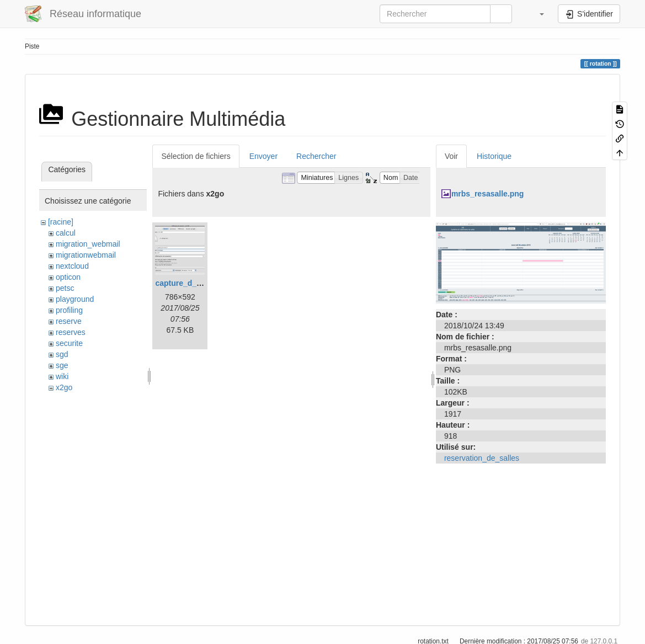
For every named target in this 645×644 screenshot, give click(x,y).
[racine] (61, 222)
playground (75, 299)
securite (69, 343)
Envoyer (263, 156)
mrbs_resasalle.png (488, 194)
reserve (69, 321)
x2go (64, 387)
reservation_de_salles (482, 458)
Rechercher (316, 156)
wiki (62, 376)
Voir (451, 156)
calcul (66, 233)
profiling (69, 310)
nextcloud (72, 266)
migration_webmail (88, 244)
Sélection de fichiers (196, 156)
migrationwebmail (86, 255)
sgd (62, 354)
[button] (536, 14)
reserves (71, 332)
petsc (65, 288)
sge (62, 365)
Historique (494, 156)
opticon (68, 277)
